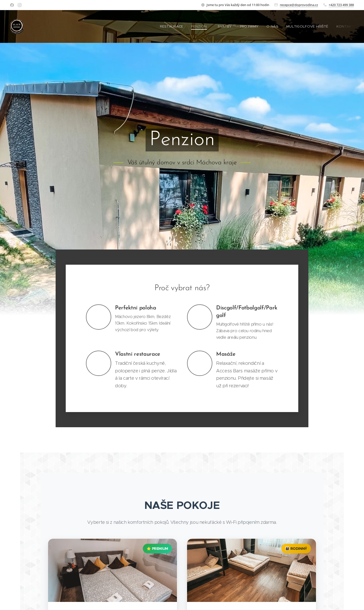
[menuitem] (177, 27)
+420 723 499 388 (341, 5)
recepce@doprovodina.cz (299, 5)
